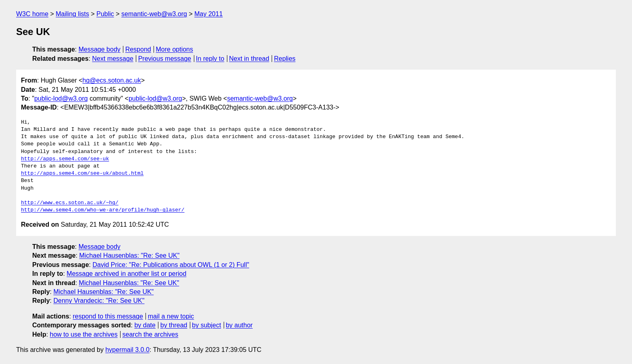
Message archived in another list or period (126, 274)
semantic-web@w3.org (154, 14)
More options (175, 49)
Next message (113, 59)
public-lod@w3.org (61, 98)
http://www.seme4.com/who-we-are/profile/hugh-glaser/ (103, 210)
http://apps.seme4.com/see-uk (65, 159)
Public (105, 14)
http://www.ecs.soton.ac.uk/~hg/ (70, 203)
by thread (174, 325)
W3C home (32, 14)
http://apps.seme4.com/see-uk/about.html (82, 174)
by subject (206, 325)
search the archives (151, 334)
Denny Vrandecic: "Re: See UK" (99, 301)
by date (145, 325)
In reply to (210, 59)
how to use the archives (84, 334)
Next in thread (249, 59)
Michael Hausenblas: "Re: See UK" (130, 255)
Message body (100, 49)
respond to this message (108, 316)
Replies (285, 59)
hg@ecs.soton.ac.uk (112, 80)
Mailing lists (72, 14)
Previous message (165, 59)
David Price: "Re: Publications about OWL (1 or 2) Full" (171, 265)
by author (239, 325)
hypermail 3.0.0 (127, 350)
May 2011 (208, 14)
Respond (138, 49)
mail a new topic (171, 316)
